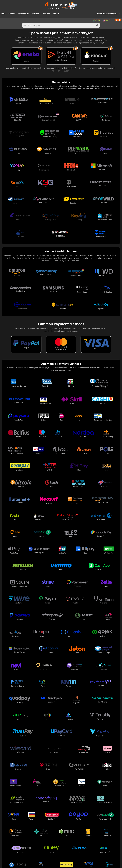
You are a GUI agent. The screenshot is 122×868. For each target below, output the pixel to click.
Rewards (36, 14)
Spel (3, 14)
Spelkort (11, 14)
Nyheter (56, 14)
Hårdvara (46, 14)
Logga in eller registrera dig (108, 14)
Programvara (24, 14)
